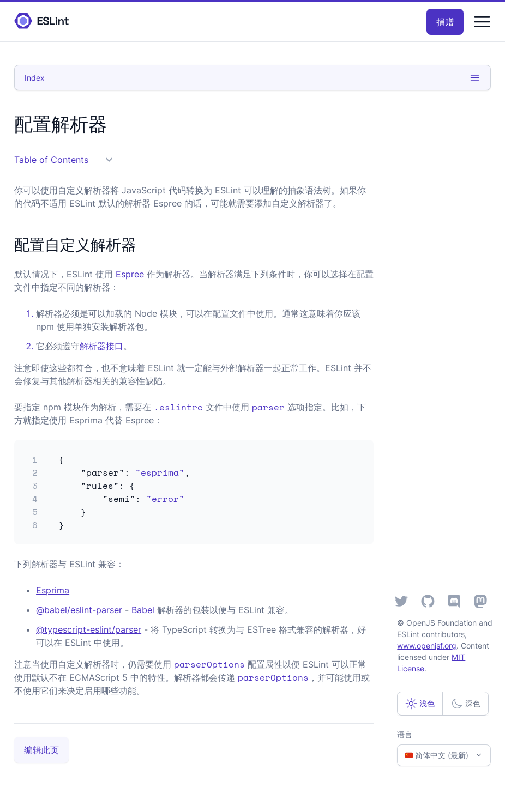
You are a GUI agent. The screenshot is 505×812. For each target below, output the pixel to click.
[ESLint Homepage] (41, 22)
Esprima (53, 590)
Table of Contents (63, 160)
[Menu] (482, 22)
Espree (130, 274)
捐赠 (445, 22)
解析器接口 (101, 346)
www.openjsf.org (427, 646)
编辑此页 (41, 750)
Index (253, 78)
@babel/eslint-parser (79, 610)
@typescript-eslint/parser (89, 629)
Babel (143, 610)
